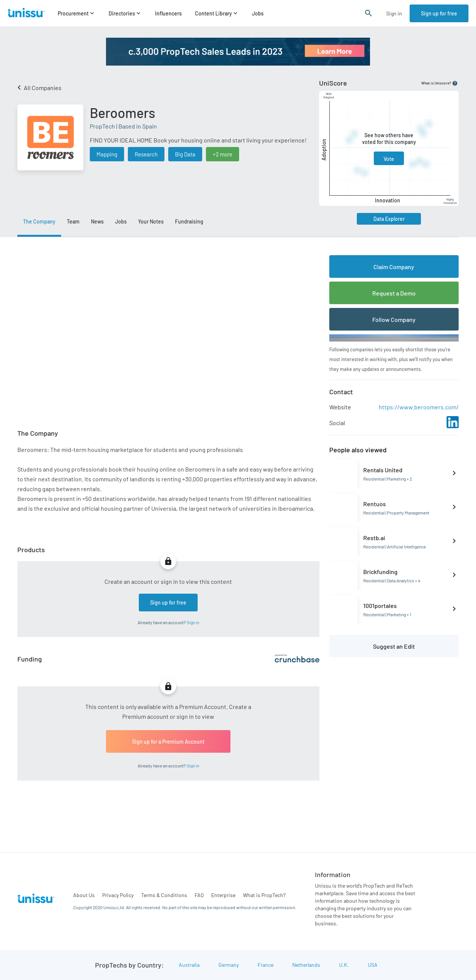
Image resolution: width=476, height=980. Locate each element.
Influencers (168, 13)
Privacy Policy (118, 895)
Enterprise (223, 895)
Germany (229, 965)
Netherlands (306, 965)
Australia (189, 965)
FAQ (199, 895)
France (266, 965)
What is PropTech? (264, 895)
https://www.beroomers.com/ (419, 407)
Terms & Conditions (164, 895)
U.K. (344, 965)
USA (373, 965)
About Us (84, 895)
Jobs (258, 13)
